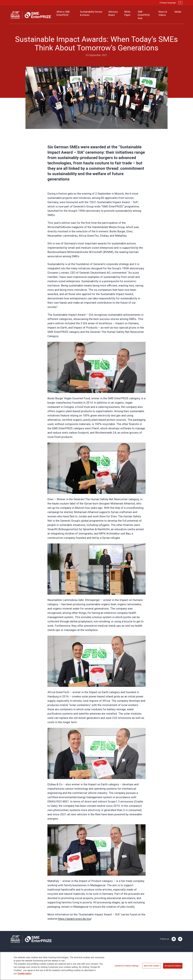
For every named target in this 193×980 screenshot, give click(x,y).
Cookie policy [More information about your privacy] (25, 974)
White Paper (127, 13)
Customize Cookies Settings (127, 966)
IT (180, 3)
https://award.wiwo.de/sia (74, 919)
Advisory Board (113, 13)
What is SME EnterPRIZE (63, 13)
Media (178, 12)
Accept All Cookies (173, 966)
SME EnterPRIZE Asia (144, 15)
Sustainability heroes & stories (91, 13)
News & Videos (163, 13)
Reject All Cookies (152, 966)
